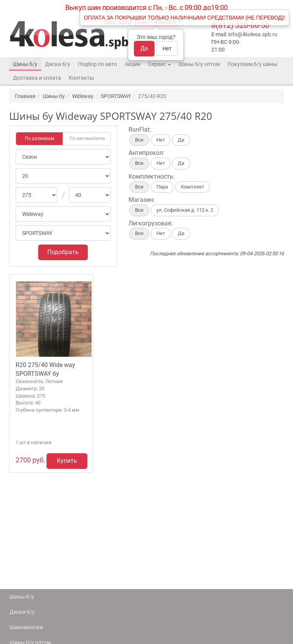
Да (144, 48)
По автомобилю (87, 138)
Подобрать (63, 252)
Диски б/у (58, 64)
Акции (133, 64)
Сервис (159, 64)
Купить (67, 461)
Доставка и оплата (37, 78)
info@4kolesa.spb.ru (253, 34)
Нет (167, 48)
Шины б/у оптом (199, 64)
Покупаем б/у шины (252, 64)
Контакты (81, 78)
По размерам (39, 138)
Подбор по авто (97, 64)
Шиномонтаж (27, 627)
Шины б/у (25, 64)
